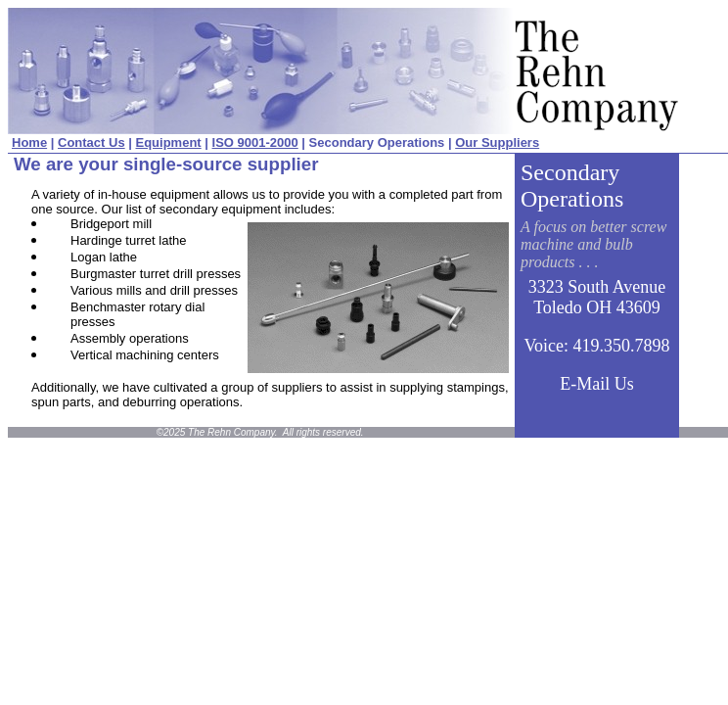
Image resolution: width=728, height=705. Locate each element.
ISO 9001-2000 (255, 142)
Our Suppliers (497, 142)
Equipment (169, 142)
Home (29, 142)
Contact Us (91, 142)
